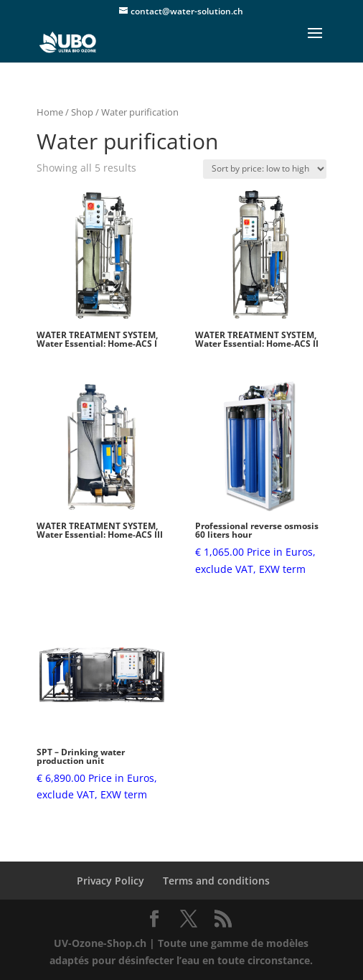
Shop (82, 112)
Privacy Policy (110, 881)
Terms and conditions (216, 881)
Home (50, 112)
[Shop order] (265, 169)
